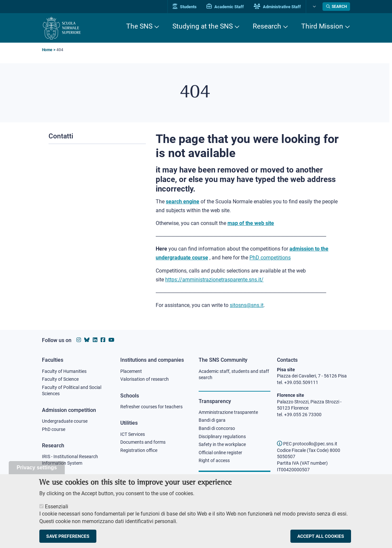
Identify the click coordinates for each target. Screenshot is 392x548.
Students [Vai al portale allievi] (185, 7)
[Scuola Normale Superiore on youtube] (111, 340)
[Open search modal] (336, 7)
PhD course (54, 429)
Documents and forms (143, 442)
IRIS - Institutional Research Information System (70, 460)
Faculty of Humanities (64, 371)
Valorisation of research (145, 379)
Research (267, 26)
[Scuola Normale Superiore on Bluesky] (87, 340)
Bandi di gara (212, 420)
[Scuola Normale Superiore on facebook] (103, 340)
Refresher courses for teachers (151, 407)
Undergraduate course (65, 421)
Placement (131, 371)
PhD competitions (270, 258)
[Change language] (314, 7)
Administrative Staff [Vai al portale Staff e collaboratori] (277, 7)
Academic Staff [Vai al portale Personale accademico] (225, 7)
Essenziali (57, 513)
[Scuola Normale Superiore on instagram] (79, 340)
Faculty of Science (60, 379)
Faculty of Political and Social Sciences (72, 391)
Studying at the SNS (203, 26)
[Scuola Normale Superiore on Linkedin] (95, 340)
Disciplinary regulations (222, 436)
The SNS (139, 26)
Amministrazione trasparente (228, 412)
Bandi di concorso (217, 428)
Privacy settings (37, 474)
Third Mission (322, 26)
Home (47, 50)
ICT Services (133, 434)
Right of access (214, 460)
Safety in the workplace (222, 444)
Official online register (220, 453)
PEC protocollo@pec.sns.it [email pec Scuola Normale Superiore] (307, 444)
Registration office (139, 450)
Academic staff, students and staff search (234, 375)
